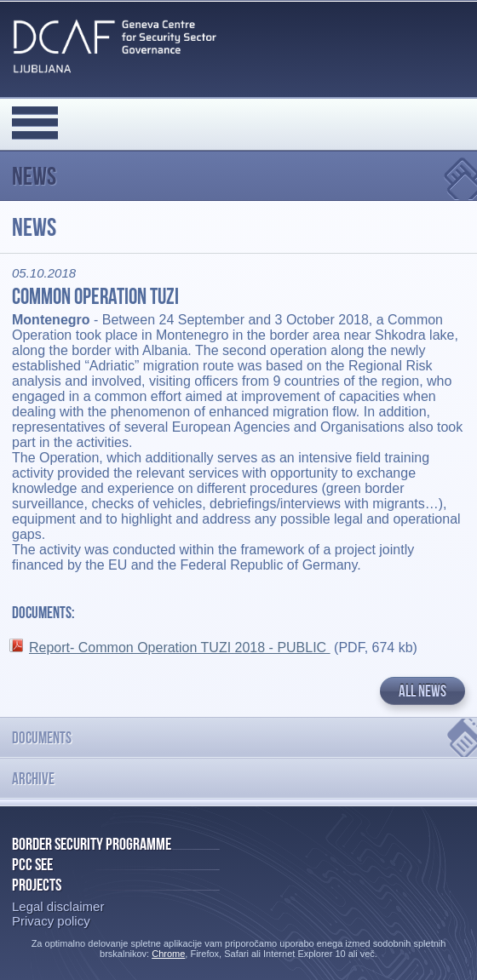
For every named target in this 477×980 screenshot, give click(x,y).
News (34, 176)
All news (422, 691)
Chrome (168, 954)
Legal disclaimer (58, 906)
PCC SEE (32, 864)
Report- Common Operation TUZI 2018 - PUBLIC (180, 648)
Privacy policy (51, 921)
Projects (37, 885)
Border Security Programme (92, 844)
